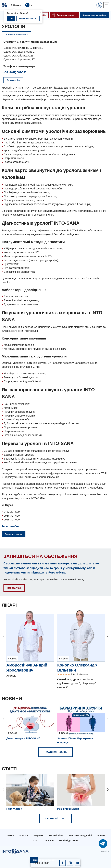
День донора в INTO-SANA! (24, 738)
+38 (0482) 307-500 (15, 72)
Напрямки (39, 835)
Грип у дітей (14, 809)
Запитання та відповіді (80, 835)
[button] (17, 5)
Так (11, 18)
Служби (10, 835)
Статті (36, 840)
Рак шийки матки (68, 809)
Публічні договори (69, 840)
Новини (101, 835)
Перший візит (56, 835)
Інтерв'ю (49, 840)
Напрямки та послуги (17, 34)
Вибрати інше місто (28, 18)
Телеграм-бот (10, 526)
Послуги (24, 835)
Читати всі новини (55, 752)
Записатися (14, 588)
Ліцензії (104, 851)
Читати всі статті (55, 819)
